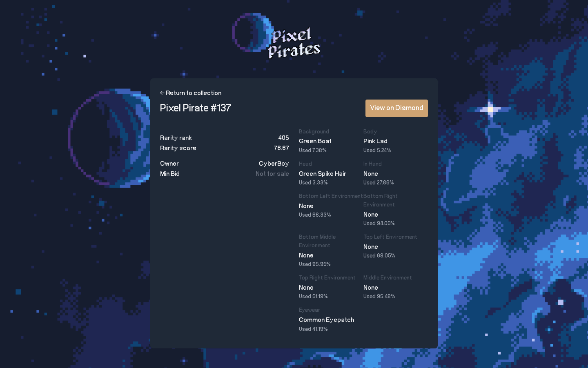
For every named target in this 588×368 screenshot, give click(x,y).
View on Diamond (397, 108)
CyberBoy (274, 164)
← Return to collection (191, 93)
